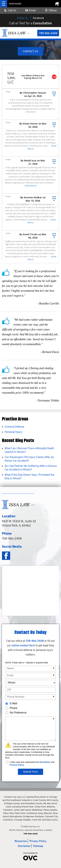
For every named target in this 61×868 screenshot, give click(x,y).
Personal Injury (13, 432)
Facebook (38, 18)
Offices (51, 10)
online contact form (23, 646)
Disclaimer (45, 762)
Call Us (10, 10)
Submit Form (31, 772)
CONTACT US (31, 52)
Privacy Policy (17, 765)
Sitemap (38, 846)
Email (30, 10)
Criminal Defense (14, 427)
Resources (21, 841)
